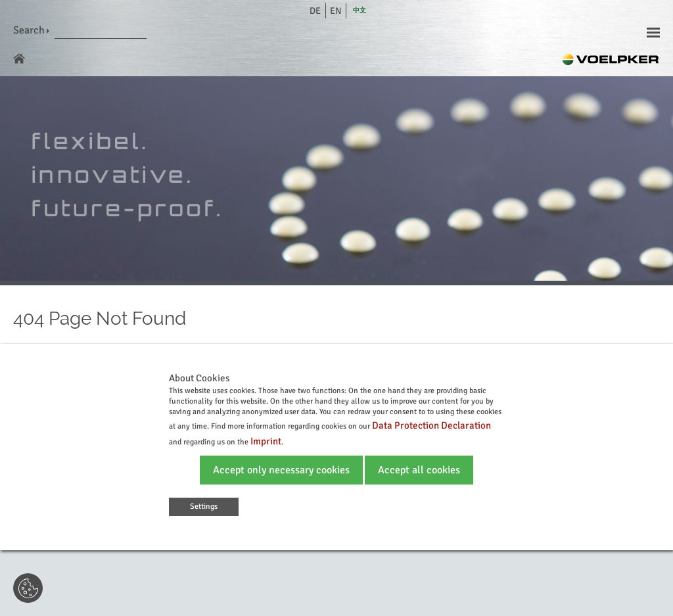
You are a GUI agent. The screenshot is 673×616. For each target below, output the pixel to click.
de (315, 11)
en (336, 11)
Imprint (266, 441)
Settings (204, 507)
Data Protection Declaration (431, 425)
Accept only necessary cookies (281, 470)
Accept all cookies (419, 470)
